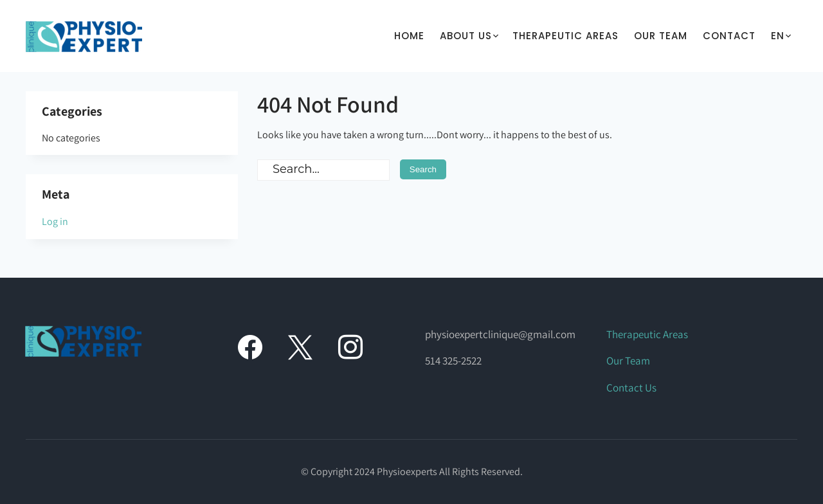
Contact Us (631, 388)
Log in (55, 221)
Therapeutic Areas (647, 334)
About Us (466, 36)
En (778, 36)
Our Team (661, 36)
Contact (729, 36)
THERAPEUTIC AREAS (565, 36)
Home (409, 36)
